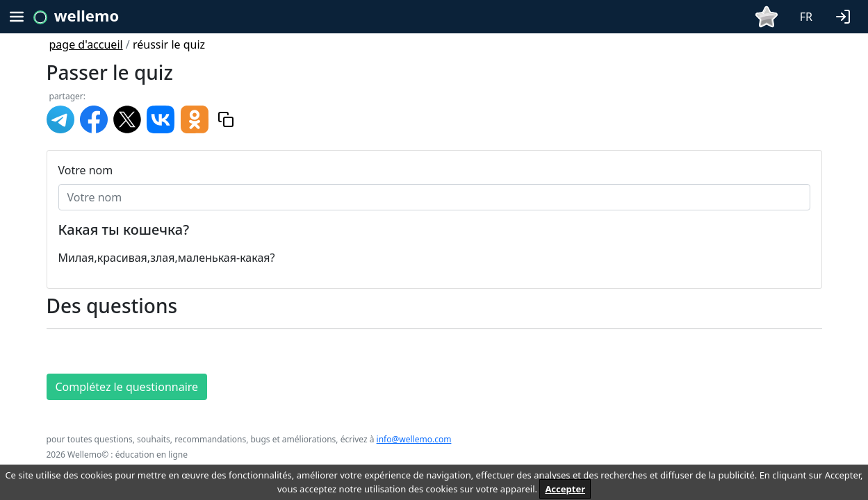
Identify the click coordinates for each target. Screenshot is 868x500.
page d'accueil (86, 44)
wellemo (87, 15)
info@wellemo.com (414, 439)
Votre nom (86, 170)
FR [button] (806, 17)
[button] (846, 15)
